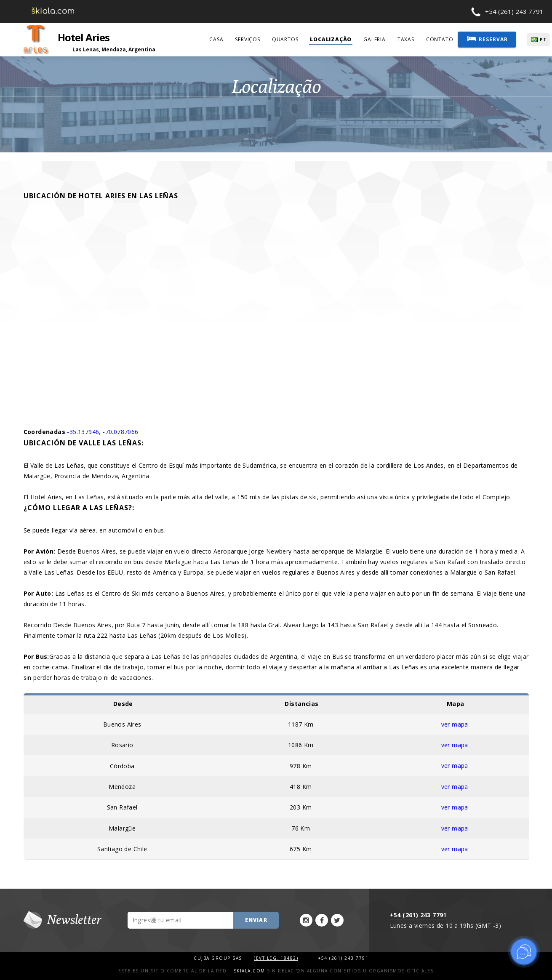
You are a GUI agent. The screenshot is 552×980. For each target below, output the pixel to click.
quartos (285, 39)
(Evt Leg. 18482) (276, 957)
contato (440, 39)
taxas (406, 39)
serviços (247, 39)
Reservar (488, 39)
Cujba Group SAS (219, 957)
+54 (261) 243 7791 (514, 11)
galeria (375, 39)
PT (544, 40)
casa (216, 39)
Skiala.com (249, 969)
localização (331, 39)
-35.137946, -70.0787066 (103, 432)
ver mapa (455, 724)
